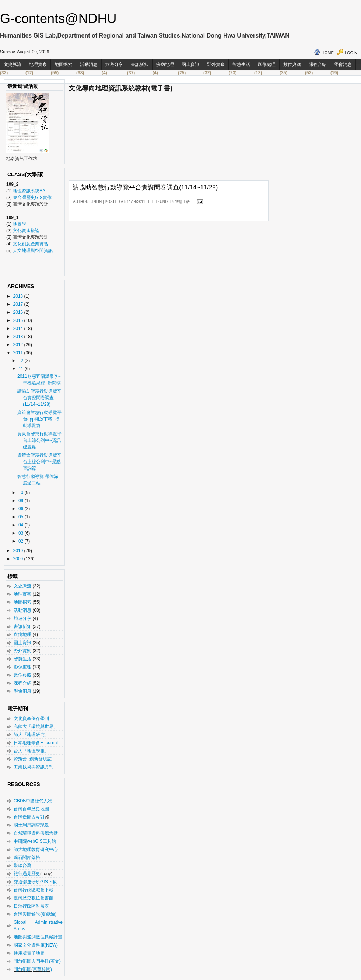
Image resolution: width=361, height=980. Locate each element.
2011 (19, 353)
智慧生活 (241, 64)
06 (22, 509)
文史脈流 (13, 64)
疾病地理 (165, 64)
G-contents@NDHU (58, 19)
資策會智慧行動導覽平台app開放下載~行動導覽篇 (39, 419)
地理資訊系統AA (29, 191)
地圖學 (20, 224)
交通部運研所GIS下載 (35, 882)
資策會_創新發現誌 (33, 759)
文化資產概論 (26, 231)
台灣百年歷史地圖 (31, 809)
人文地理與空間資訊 (33, 251)
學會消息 (343, 64)
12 (22, 361)
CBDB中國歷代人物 (33, 801)
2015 (19, 320)
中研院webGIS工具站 (35, 841)
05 (22, 517)
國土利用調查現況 (31, 825)
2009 (19, 559)
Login (351, 53)
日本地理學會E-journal (36, 743)
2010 (19, 551)
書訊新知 (140, 64)
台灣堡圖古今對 (29, 817)
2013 (19, 337)
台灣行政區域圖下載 (34, 890)
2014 (19, 329)
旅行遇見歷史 (27, 874)
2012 (19, 345)
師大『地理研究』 (31, 735)
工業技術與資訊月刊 (34, 767)
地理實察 (38, 64)
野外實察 (216, 64)
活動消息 (89, 64)
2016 (19, 312)
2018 (19, 296)
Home (328, 53)
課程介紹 (318, 64)
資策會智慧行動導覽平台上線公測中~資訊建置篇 (39, 440)
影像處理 (267, 64)
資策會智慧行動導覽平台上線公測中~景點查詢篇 (39, 462)
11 (22, 369)
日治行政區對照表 (31, 906)
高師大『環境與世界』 (36, 727)
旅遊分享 (114, 64)
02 (22, 541)
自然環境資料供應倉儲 (36, 833)
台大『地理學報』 (31, 751)
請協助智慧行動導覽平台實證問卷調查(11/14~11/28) (39, 398)
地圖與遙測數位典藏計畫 (38, 937)
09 (22, 501)
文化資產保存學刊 (31, 718)
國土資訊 (190, 64)
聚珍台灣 (22, 866)
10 (22, 493)
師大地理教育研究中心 (36, 849)
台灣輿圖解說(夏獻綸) (35, 914)
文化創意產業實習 (31, 244)
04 (22, 525)
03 (22, 533)
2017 (19, 304)
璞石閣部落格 (27, 857)
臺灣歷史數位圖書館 (34, 898)
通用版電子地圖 (29, 953)
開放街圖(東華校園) (33, 969)
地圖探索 (63, 64)
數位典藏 (292, 64)
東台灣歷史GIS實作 (32, 198)
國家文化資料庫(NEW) (36, 945)
